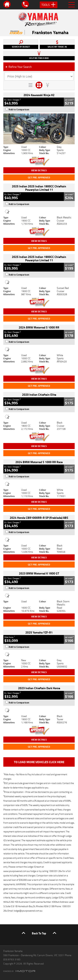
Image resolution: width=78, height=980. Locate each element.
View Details (39, 170)
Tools (49, 5)
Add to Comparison (19, 109)
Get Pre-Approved (39, 177)
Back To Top (39, 933)
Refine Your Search (19, 67)
